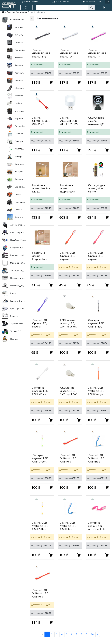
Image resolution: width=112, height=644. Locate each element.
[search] (62, 7)
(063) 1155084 (60, 2)
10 (92, 634)
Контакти (89, 2)
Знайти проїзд (30, 2)
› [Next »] (98, 634)
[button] (26, 7)
